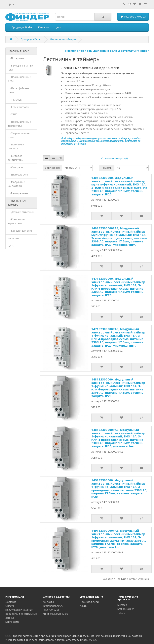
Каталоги (44, 27)
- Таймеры (15, 100)
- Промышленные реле (19, 79)
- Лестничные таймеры (17, 203)
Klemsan (122, 605)
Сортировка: (52, 168)
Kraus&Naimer (126, 609)
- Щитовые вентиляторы (16, 158)
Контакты (48, 602)
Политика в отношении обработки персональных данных (21, 614)
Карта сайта (12, 622)
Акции (84, 606)
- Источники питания (16, 147)
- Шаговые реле (18, 175)
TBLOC (121, 613)
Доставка (11, 602)
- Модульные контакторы (16, 184)
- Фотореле (16, 167)
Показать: (107, 168)
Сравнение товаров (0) (115, 158)
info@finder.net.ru (53, 606)
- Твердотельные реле (19, 135)
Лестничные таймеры (63, 39)
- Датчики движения (21, 212)
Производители (89, 602)
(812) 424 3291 (51, 610)
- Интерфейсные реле (19, 90)
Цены (58, 27)
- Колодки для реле (20, 231)
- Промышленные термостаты (19, 124)
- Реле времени (18, 193)
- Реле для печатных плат (21, 68)
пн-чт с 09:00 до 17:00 (55, 614)
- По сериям (16, 58)
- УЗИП (13, 114)
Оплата (10, 606)
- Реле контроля (18, 107)
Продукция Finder (22, 27)
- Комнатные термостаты (16, 221)
